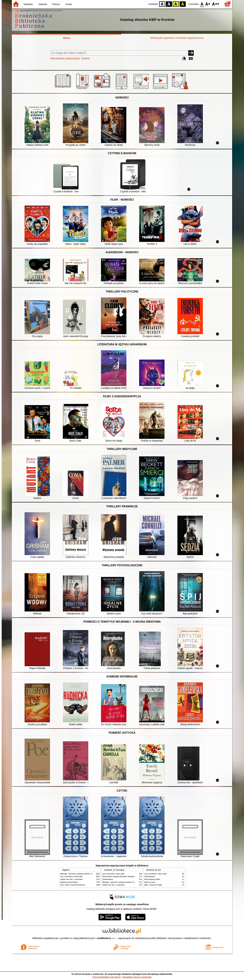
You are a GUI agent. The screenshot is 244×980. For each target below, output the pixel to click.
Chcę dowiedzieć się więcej (107, 977)
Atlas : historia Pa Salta (153, 885)
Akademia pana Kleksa (69, 882)
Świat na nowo (150, 882)
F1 (208, 4)
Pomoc (56, 4)
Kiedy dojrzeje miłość (152, 879)
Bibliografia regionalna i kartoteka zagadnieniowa (177, 38)
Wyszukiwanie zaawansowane (65, 58)
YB (176, 4)
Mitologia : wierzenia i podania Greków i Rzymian (79, 874)
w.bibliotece (106, 938)
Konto (69, 4)
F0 (202, 4)
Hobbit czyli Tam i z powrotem (71, 879)
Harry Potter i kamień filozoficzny (73, 885)
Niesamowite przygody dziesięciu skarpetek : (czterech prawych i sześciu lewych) (133, 876)
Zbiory (67, 38)
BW (169, 4)
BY (183, 4)
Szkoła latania (108, 879)
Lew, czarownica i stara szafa (71, 876)
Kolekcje (85, 58)
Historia (43, 4)
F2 (216, 4)
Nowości (28, 4)
